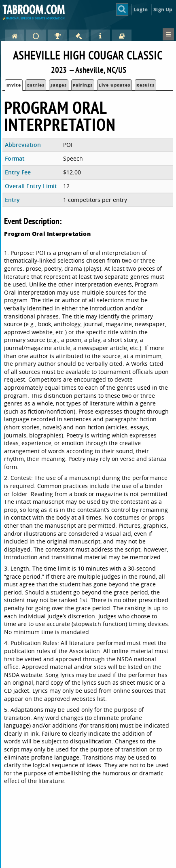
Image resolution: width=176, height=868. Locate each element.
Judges (59, 85)
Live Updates (115, 85)
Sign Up (163, 10)
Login (141, 10)
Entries (36, 85)
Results (145, 85)
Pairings (83, 85)
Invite (14, 85)
